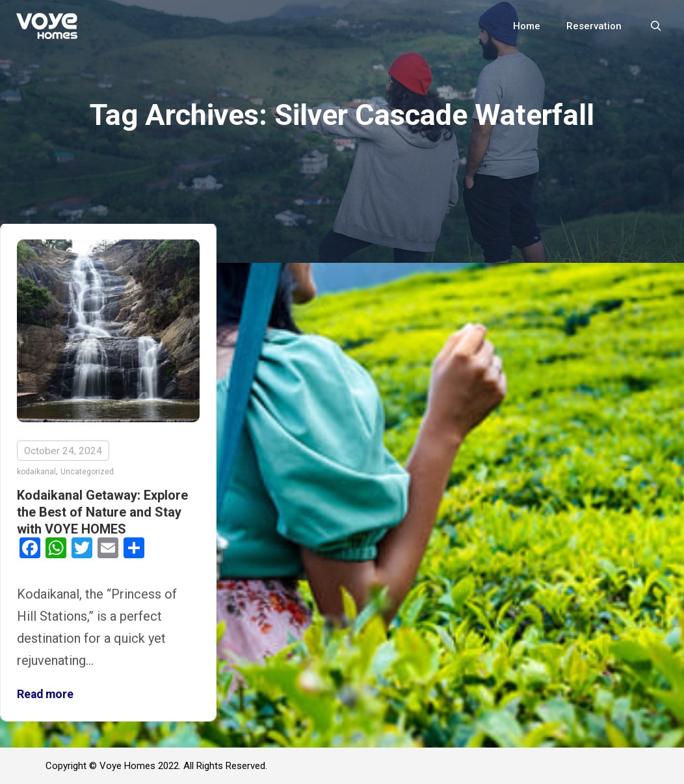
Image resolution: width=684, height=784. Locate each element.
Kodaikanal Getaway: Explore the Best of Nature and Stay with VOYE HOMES (102, 512)
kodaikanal (36, 472)
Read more (45, 694)
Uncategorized (87, 472)
